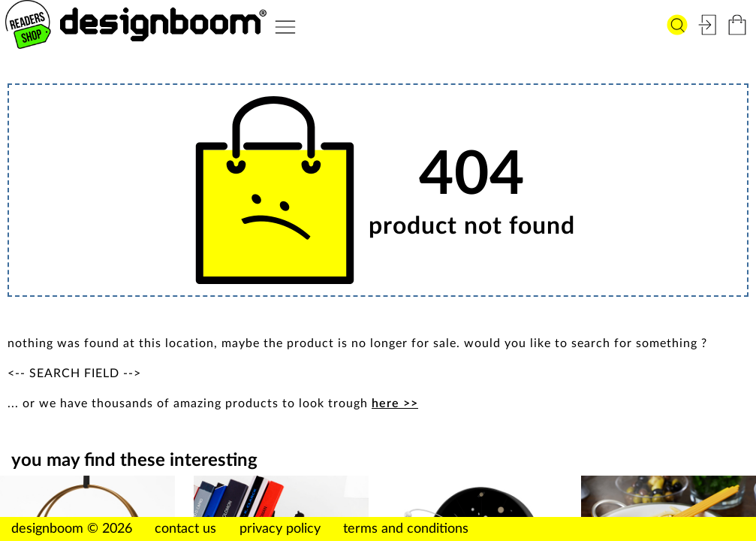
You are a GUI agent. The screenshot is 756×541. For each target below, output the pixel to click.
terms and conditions (406, 529)
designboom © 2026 (72, 529)
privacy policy (280, 529)
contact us (185, 529)
